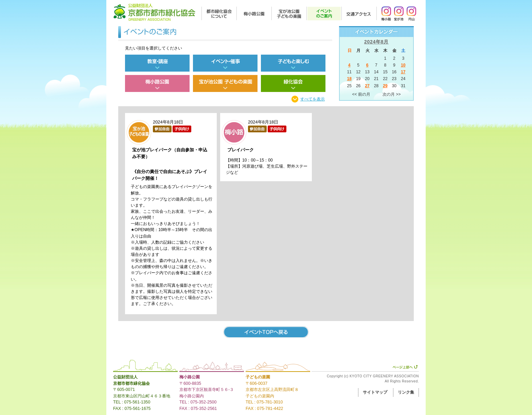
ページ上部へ (405, 367)
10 (403, 65)
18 (349, 79)
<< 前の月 (361, 94)
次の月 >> (392, 94)
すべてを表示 (313, 99)
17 (403, 72)
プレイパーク (241, 150)
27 (367, 86)
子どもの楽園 (258, 377)
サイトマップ (375, 392)
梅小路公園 (190, 377)
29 (385, 86)
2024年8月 (376, 42)
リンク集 (406, 392)
